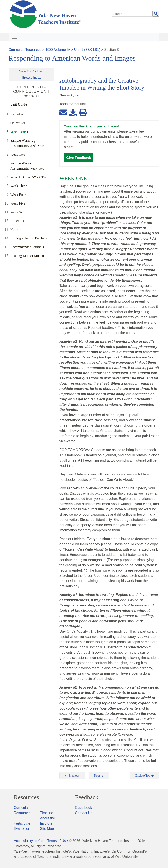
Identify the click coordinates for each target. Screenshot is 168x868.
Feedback (87, 797)
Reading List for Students (28, 256)
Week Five (18, 203)
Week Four (18, 195)
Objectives (18, 123)
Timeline (47, 813)
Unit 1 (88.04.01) (87, 50)
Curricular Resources (25, 50)
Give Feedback (79, 158)
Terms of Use (58, 841)
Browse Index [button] (32, 77)
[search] (133, 14)
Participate (22, 823)
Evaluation (22, 829)
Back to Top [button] (145, 776)
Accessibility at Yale (29, 841)
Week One (18, 132)
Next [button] (99, 776)
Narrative (17, 114)
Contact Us (84, 813)
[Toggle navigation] (15, 37)
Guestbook (83, 808)
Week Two (18, 154)
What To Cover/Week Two (29, 177)
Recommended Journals (27, 247)
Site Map (47, 829)
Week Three (19, 186)
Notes (14, 230)
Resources (26, 797)
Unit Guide (19, 104)
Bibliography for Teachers (29, 238)
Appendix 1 (18, 221)
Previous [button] (72, 776)
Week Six (17, 212)
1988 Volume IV (58, 50)
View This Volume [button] (32, 71)
